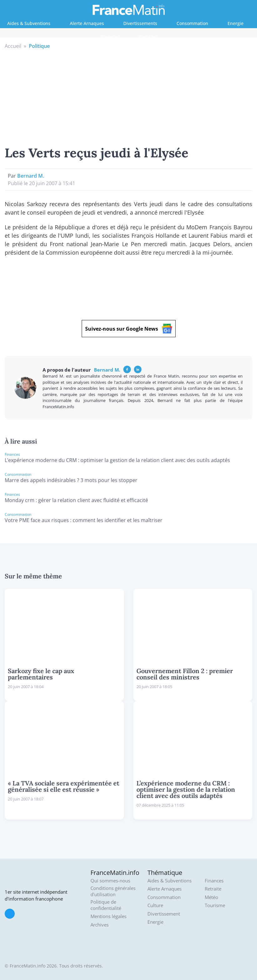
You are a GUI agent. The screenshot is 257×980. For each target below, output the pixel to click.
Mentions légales (108, 916)
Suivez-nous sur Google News (129, 329)
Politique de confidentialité (106, 905)
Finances (111, 37)
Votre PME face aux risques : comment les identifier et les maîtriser (84, 520)
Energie (236, 23)
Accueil (13, 46)
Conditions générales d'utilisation (113, 891)
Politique (39, 46)
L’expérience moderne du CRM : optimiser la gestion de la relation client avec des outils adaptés (117, 460)
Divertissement (164, 914)
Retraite (148, 37)
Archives (100, 925)
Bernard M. (31, 176)
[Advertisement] (129, 97)
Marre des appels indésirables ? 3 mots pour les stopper (71, 480)
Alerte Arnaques (87, 23)
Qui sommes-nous (110, 881)
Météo (211, 897)
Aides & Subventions (29, 23)
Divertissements (140, 23)
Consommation (192, 23)
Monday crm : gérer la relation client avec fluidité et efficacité (76, 500)
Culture (155, 905)
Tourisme (215, 905)
